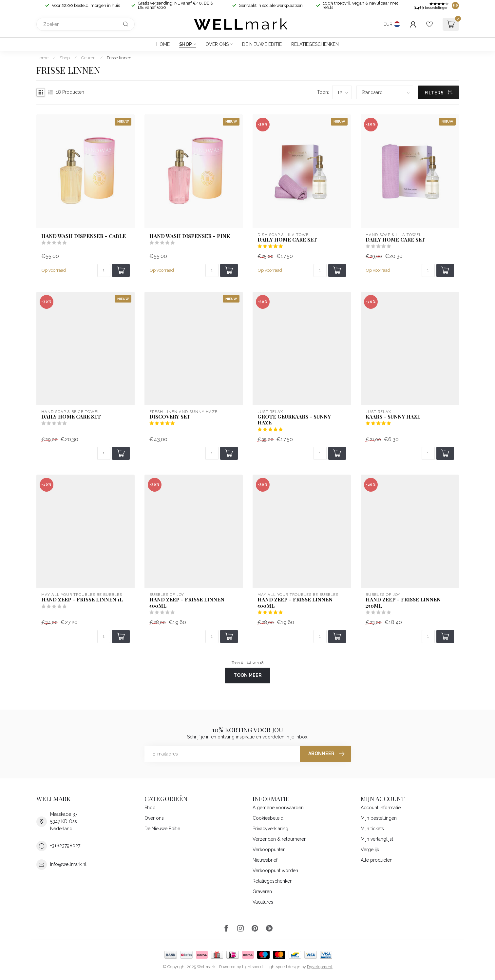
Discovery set (170, 417)
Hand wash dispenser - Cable (84, 236)
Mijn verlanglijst (377, 839)
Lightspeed (252, 967)
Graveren (262, 892)
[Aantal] (104, 270)
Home (163, 44)
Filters (438, 93)
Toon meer (248, 675)
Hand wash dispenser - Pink (190, 236)
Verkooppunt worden (275, 871)
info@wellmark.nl (68, 864)
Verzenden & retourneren (280, 839)
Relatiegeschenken (315, 44)
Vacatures (263, 902)
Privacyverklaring (270, 829)
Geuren (88, 58)
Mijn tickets (372, 829)
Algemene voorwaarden (278, 808)
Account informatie (381, 808)
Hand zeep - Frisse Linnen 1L (82, 599)
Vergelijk (370, 850)
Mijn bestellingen (379, 818)
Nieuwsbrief (265, 860)
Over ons (217, 44)
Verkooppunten (269, 850)
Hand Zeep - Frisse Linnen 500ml (187, 603)
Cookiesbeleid (268, 818)
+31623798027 (65, 846)
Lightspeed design (283, 967)
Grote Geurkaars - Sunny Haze (294, 420)
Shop (186, 44)
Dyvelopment (320, 967)
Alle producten (377, 860)
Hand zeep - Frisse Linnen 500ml (295, 603)
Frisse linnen (119, 58)
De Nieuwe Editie (262, 44)
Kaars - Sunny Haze (393, 417)
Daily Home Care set (287, 240)
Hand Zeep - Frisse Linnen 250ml (403, 603)
